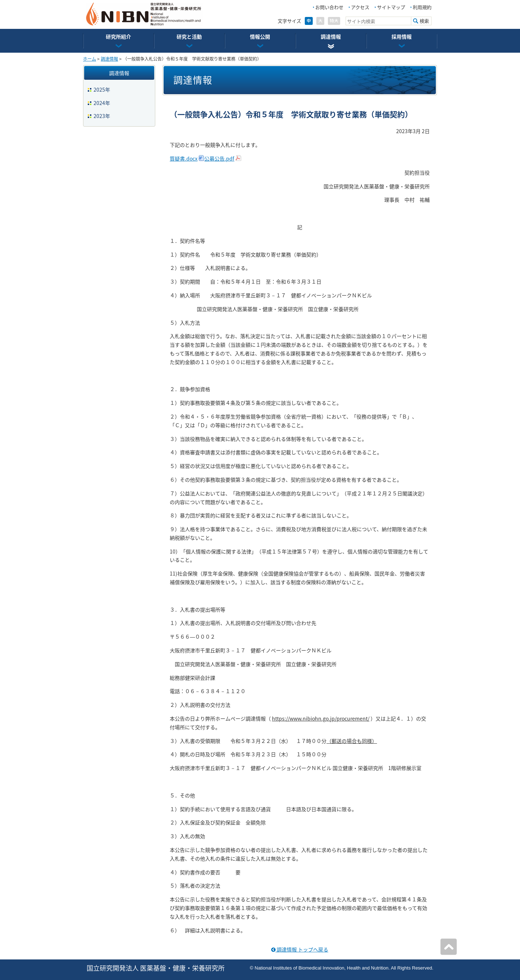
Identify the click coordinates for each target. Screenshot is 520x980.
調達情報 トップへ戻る (300, 949)
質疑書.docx (184, 158)
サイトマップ (391, 7)
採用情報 (402, 36)
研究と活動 (189, 36)
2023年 (102, 116)
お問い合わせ (329, 7)
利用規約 (422, 7)
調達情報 (331, 36)
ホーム (90, 59)
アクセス (360, 7)
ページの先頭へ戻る (448, 947)
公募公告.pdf (219, 158)
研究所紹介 (118, 36)
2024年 (102, 103)
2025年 (102, 89)
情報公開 (260, 36)
